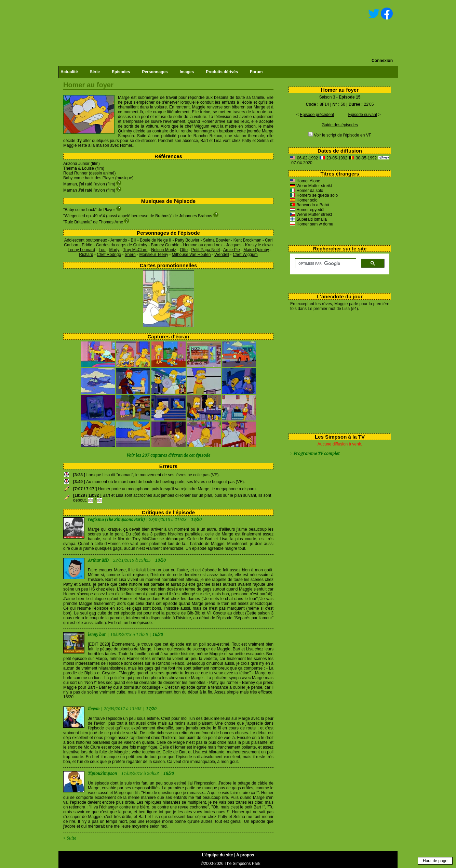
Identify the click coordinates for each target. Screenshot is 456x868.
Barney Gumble (165, 245)
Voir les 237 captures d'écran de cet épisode (168, 455)
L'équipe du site (218, 855)
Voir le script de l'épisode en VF (343, 135)
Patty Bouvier (187, 240)
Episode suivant (363, 115)
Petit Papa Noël (206, 250)
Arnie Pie (232, 250)
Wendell (222, 255)
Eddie (87, 245)
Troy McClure (135, 250)
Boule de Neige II (156, 240)
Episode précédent (317, 115)
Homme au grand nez (203, 245)
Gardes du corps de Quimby (122, 245)
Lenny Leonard (81, 250)
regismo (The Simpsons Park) (116, 520)
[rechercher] (325, 263)
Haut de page (435, 861)
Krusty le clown (259, 245)
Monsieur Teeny (154, 255)
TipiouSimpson (103, 774)
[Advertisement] (337, 371)
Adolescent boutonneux (86, 240)
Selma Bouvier (216, 240)
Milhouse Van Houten (191, 255)
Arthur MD (99, 560)
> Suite (70, 838)
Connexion (382, 61)
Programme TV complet (317, 454)
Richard (86, 255)
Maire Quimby (256, 250)
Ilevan (94, 709)
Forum (256, 72)
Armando (119, 240)
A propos (245, 855)
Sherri (130, 255)
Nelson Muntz (164, 250)
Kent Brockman (247, 240)
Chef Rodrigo (109, 255)
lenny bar (97, 635)
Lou (102, 250)
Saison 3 (327, 97)
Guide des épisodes (340, 125)
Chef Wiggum (245, 255)
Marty (114, 250)
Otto (184, 250)
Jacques (234, 245)
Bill (133, 240)
